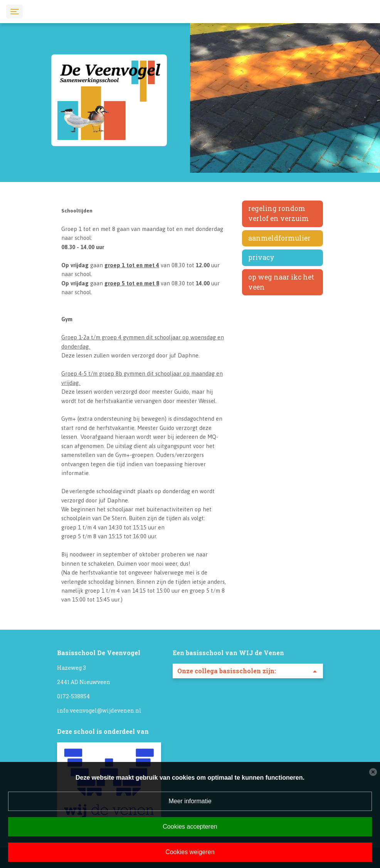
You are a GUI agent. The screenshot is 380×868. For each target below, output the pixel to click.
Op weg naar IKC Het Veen (281, 282)
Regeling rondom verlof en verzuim (278, 213)
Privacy (261, 257)
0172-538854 (73, 696)
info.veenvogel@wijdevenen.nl (99, 710)
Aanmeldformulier (279, 238)
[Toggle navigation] (14, 11)
